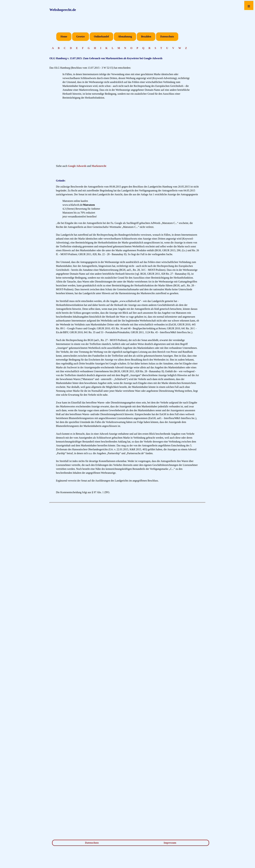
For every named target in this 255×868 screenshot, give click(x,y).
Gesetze (81, 37)
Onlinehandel (101, 37)
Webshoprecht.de (63, 10)
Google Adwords (77, 166)
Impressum (170, 843)
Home (64, 37)
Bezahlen (146, 37)
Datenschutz (167, 37)
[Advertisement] (127, 133)
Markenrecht (99, 166)
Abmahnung (125, 37)
